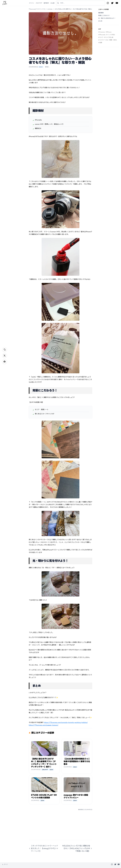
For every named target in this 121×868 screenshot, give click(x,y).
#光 (107, 40)
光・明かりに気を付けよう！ (107, 18)
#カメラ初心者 (109, 37)
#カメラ (101, 37)
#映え (115, 40)
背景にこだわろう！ (104, 15)
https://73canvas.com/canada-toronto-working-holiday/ (66, 722)
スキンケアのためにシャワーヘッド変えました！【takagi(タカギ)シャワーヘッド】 (43, 848)
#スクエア (101, 40)
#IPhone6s (102, 35)
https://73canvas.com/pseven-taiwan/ (44, 725)
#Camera (102, 32)
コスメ (41, 67)
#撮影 (111, 40)
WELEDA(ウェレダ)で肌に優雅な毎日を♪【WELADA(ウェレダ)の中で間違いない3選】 (77, 848)
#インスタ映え (111, 35)
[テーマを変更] (5, 864)
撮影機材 (101, 13)
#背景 (100, 43)
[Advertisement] (60, 827)
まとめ (100, 21)
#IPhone (109, 32)
